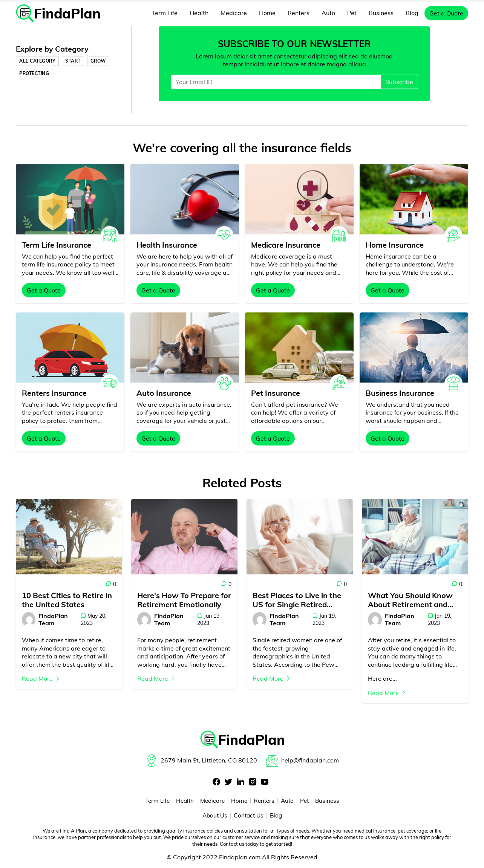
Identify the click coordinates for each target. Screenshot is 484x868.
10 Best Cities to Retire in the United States (67, 600)
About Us (214, 816)
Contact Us (249, 816)
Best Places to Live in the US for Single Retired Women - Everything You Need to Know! (297, 600)
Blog (412, 13)
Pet (352, 13)
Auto (328, 13)
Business (381, 13)
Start (73, 61)
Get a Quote (446, 13)
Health (199, 13)
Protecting (34, 73)
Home (267, 13)
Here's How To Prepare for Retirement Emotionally (184, 600)
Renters (299, 13)
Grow (98, 61)
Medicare (234, 13)
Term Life (165, 13)
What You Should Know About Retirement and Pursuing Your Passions (410, 600)
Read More (41, 678)
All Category (37, 61)
